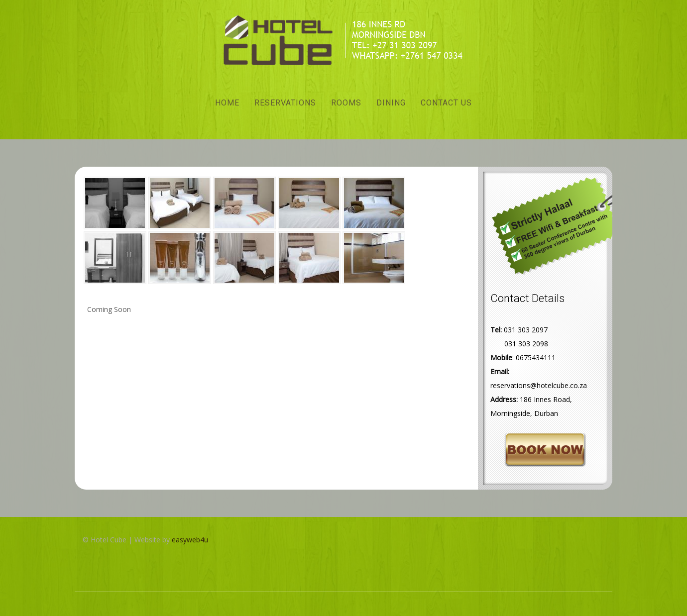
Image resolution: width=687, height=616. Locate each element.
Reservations (285, 103)
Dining (391, 103)
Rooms (346, 103)
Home (227, 103)
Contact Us (446, 103)
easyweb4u (190, 540)
